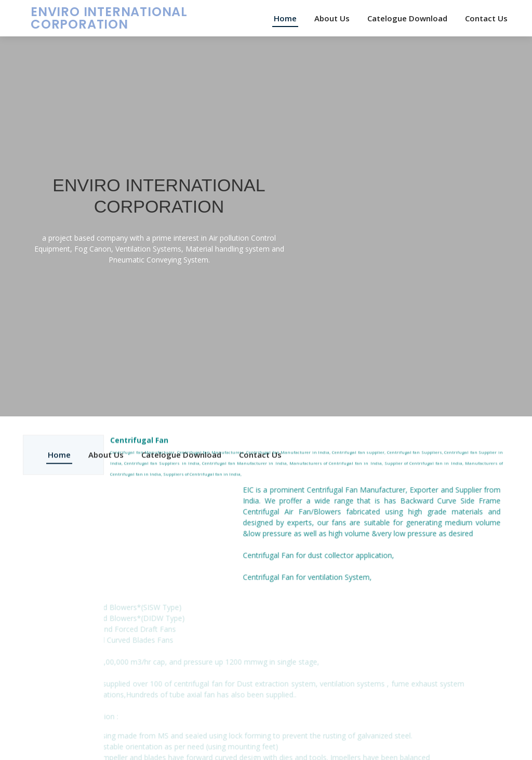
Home (285, 18)
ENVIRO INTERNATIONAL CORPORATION (109, 18)
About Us (332, 18)
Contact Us (486, 18)
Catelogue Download (407, 18)
